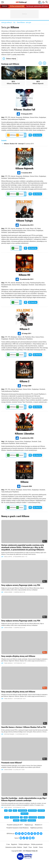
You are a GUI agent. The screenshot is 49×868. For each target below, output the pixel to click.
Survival (16, 820)
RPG (10, 811)
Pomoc (41, 847)
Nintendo (41, 817)
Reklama (20, 847)
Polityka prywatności (37, 844)
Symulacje (25, 814)
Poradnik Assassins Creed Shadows (18, 828)
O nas (8, 844)
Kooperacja (32, 820)
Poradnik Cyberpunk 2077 (15, 825)
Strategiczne (23, 811)
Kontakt (35, 847)
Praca (30, 847)
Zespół (25, 847)
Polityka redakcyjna (24, 844)
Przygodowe (32, 811)
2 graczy (23, 820)
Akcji (15, 811)
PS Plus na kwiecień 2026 (17, 6)
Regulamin (14, 844)
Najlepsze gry (29, 825)
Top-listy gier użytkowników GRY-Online (37, 6)
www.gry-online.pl (7, 22)
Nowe (7, 817)
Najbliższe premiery (36, 828)
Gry (14, 22)
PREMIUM (5, 6)
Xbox (26, 817)
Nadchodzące (14, 817)
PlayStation (33, 817)
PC (21, 817)
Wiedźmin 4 (38, 825)
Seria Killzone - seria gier (24, 22)
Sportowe (41, 811)
